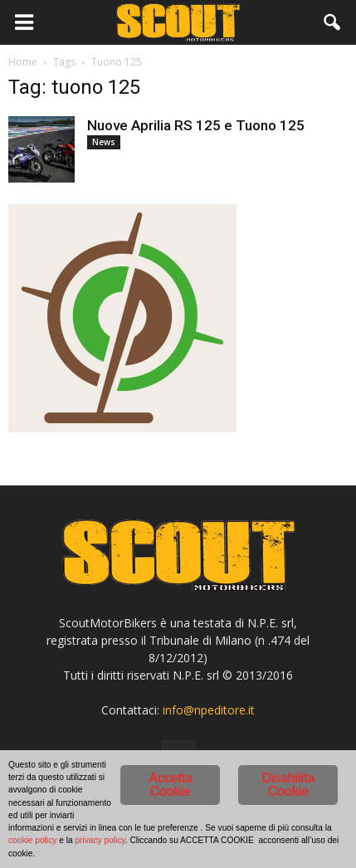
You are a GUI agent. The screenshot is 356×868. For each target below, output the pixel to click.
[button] (333, 22)
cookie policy (32, 840)
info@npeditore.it (209, 710)
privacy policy (100, 840)
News (104, 142)
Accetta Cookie (170, 785)
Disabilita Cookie (288, 785)
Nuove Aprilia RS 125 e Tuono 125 (196, 125)
